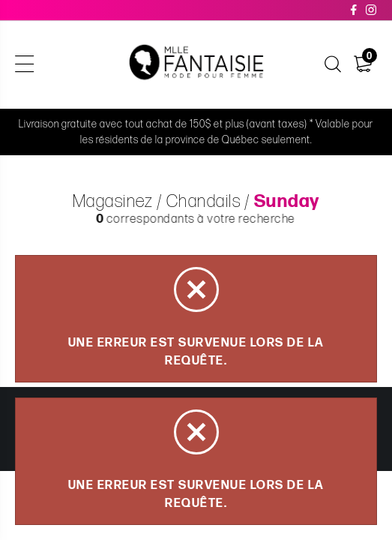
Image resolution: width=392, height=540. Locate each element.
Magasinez (112, 202)
